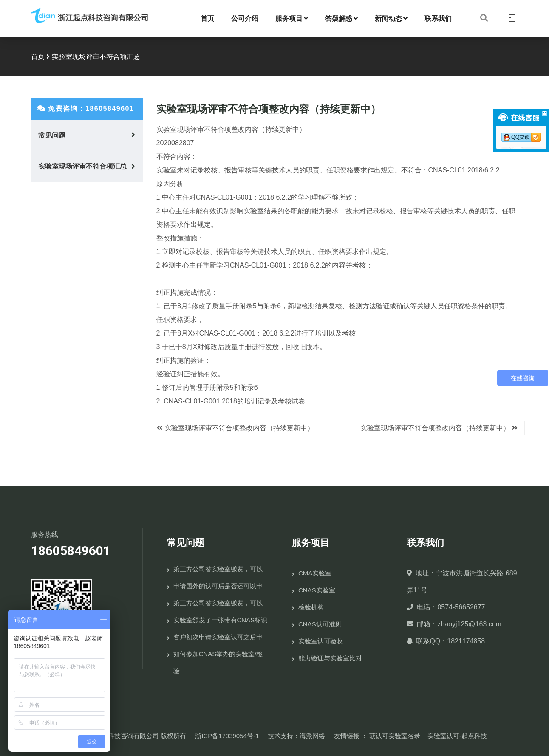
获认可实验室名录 (395, 736)
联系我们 (438, 18)
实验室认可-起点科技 (457, 736)
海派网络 (312, 736)
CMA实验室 (315, 573)
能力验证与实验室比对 (330, 658)
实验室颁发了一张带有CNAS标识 (221, 620)
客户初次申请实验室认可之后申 (218, 637)
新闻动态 (391, 18)
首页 (207, 18)
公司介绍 (245, 18)
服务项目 (292, 18)
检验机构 (311, 607)
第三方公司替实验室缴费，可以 (218, 569)
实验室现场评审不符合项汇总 (82, 166)
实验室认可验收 (321, 641)
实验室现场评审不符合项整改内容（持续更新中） (239, 428)
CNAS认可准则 (320, 624)
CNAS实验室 (317, 590)
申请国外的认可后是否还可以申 (218, 586)
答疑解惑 (341, 18)
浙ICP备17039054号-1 (227, 736)
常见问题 (52, 135)
